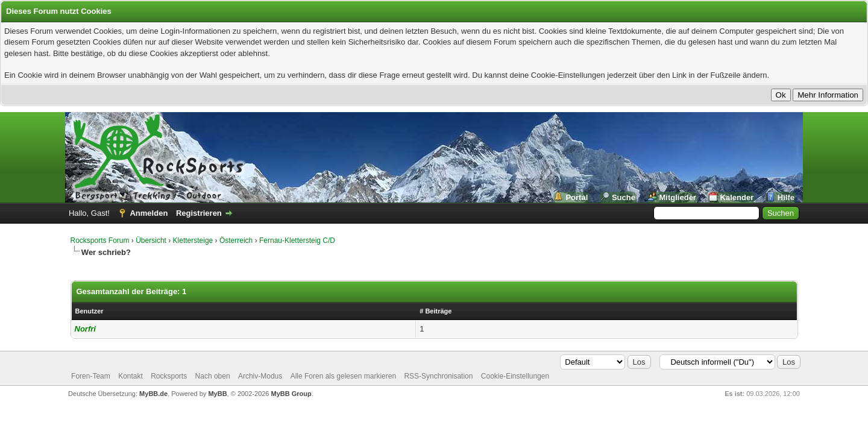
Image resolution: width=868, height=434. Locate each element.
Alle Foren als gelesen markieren (343, 376)
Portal (577, 197)
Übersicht (151, 241)
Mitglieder (678, 197)
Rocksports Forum (100, 241)
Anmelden (149, 213)
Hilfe (786, 197)
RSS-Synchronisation (438, 376)
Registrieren (199, 213)
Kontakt (131, 376)
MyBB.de (153, 394)
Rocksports (169, 376)
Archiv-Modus (260, 376)
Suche (624, 197)
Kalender (737, 197)
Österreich (236, 241)
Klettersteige (193, 241)
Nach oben (213, 376)
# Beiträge (436, 311)
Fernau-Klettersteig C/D (297, 241)
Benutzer (90, 311)
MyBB (217, 394)
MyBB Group (291, 394)
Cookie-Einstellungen (515, 376)
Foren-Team (91, 376)
